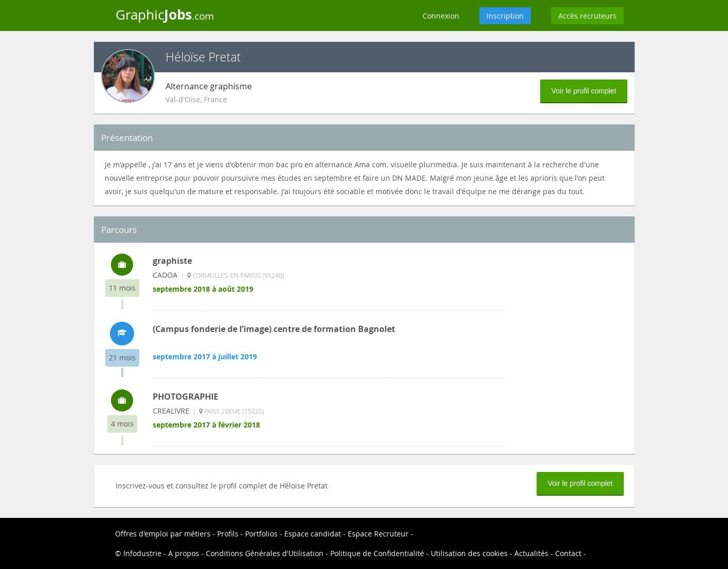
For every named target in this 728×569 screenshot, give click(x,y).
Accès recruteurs (587, 16)
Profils (228, 534)
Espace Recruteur (378, 534)
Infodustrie (142, 553)
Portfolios (261, 534)
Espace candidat (313, 534)
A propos (184, 553)
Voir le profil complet (584, 91)
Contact (568, 553)
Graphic (165, 14)
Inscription (505, 16)
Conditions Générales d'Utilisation (265, 553)
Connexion (441, 16)
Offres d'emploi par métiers (163, 534)
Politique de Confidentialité (377, 553)
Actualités (531, 553)
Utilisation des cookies (469, 553)
